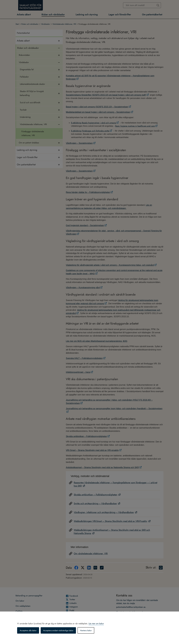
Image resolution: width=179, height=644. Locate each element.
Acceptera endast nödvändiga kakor (60, 630)
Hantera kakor (89, 630)
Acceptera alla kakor (29, 630)
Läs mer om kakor (96, 624)
